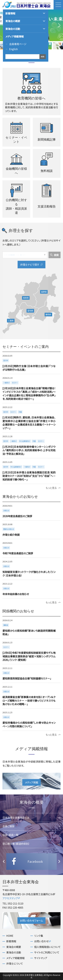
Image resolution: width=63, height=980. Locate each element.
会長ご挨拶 (31, 826)
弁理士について (15, 963)
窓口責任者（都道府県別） (31, 844)
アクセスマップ (11, 898)
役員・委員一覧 (31, 835)
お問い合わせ (43, 941)
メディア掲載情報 (15, 958)
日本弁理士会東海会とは (31, 817)
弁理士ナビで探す (32, 264)
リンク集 (39, 936)
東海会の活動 (14, 952)
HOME (10, 936)
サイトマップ (41, 958)
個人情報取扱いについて (47, 947)
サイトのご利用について (47, 952)
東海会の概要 (14, 947)
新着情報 (11, 941)
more (31, 363)
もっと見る (53, 488)
